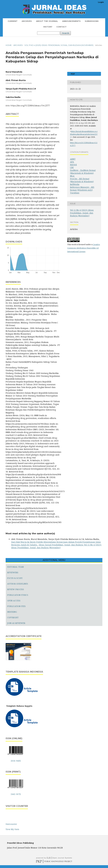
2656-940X (16, 761)
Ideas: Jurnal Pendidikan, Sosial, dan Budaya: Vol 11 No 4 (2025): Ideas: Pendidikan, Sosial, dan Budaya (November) (56, 546)
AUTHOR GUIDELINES (18, 584)
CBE (72, 167)
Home (9, 45)
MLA (72, 176)
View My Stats (12, 829)
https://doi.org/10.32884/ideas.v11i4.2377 (30, 106)
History (48, 27)
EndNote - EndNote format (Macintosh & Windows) (83, 172)
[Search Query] (48, 33)
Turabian (75, 193)
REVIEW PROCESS (16, 589)
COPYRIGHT (13, 617)
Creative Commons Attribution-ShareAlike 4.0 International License (84, 248)
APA (72, 162)
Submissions (92, 21)
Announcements (71, 21)
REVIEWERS (13, 572)
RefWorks (75, 184)
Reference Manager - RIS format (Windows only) (82, 189)
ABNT (73, 159)
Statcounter (11, 824)
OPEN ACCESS (14, 601)
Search (66, 33)
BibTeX (73, 165)
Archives (27, 21)
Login (101, 2)
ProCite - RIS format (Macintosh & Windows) (82, 180)
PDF (73, 74)
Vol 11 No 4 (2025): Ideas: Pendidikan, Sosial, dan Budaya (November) (59, 45)
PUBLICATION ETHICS (18, 595)
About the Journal (47, 21)
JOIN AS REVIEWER (16, 623)
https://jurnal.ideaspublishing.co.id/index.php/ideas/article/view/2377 (84, 134)
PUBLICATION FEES (16, 606)
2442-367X (16, 794)
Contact (61, 27)
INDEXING (12, 612)
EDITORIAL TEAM (15, 567)
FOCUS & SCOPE (15, 578)
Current (13, 21)
